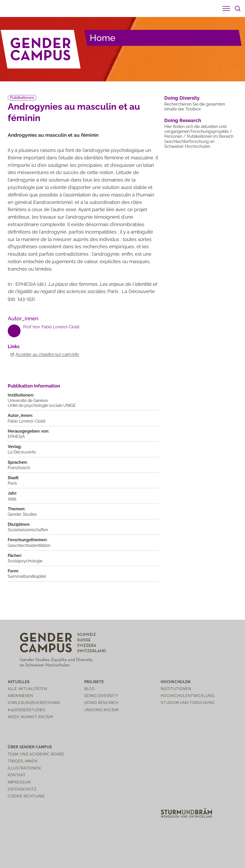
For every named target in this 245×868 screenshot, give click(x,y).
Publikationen (22, 98)
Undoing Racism (101, 710)
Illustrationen (24, 768)
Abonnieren (20, 696)
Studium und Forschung (188, 703)
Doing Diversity (182, 98)
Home (103, 38)
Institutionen (176, 689)
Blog (90, 689)
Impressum (19, 782)
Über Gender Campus (30, 747)
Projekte (94, 682)
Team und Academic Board (36, 754)
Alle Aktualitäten (27, 689)
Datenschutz (22, 789)
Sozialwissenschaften (28, 530)
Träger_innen (23, 761)
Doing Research (183, 120)
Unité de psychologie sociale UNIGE (42, 405)
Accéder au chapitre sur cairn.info (47, 354)
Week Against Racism (30, 717)
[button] (226, 8)
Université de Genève (28, 401)
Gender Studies (22, 514)
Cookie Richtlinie (26, 796)
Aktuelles (19, 682)
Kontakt (17, 775)
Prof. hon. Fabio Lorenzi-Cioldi (51, 327)
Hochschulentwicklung (188, 696)
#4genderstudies (27, 710)
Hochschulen (176, 682)
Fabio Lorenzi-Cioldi (26, 421)
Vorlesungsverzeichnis (34, 703)
